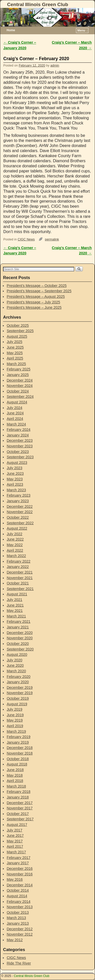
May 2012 (15, 940)
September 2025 (20, 331)
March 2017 (16, 852)
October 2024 (18, 391)
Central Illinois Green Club (38, 4)
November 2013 (20, 907)
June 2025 (15, 347)
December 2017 (20, 803)
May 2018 (15, 775)
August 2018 (17, 764)
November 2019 (20, 693)
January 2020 (18, 682)
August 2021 (17, 594)
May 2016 (15, 879)
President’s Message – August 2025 (36, 297)
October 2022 (18, 517)
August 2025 (17, 336)
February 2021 (18, 622)
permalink (52, 239)
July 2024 (14, 408)
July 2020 (14, 660)
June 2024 (15, 413)
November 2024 (20, 386)
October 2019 (18, 698)
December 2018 (20, 748)
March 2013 (16, 918)
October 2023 (18, 452)
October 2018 (18, 759)
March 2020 (16, 671)
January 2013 (18, 923)
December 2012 (20, 929)
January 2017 (18, 863)
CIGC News (26, 239)
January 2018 (18, 797)
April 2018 (15, 781)
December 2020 (20, 633)
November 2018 (20, 753)
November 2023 (20, 446)
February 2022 (18, 561)
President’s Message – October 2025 (37, 286)
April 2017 (15, 846)
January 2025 (18, 375)
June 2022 (15, 539)
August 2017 (17, 825)
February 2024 (18, 430)
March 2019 (16, 731)
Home (11, 30)
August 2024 (17, 402)
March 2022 (16, 556)
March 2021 (16, 616)
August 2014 (17, 896)
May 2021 (15, 611)
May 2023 (15, 479)
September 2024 (20, 397)
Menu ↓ (82, 30)
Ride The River (19, 963)
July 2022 (14, 534)
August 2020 (17, 655)
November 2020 (20, 638)
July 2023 (14, 468)
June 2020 (15, 665)
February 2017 (18, 858)
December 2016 (20, 869)
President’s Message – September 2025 (39, 291)
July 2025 (14, 342)
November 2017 (20, 808)
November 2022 (20, 512)
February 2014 (18, 902)
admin (55, 65)
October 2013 (18, 912)
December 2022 (20, 507)
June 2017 (15, 836)
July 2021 (14, 600)
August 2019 (17, 704)
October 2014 (18, 890)
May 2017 (15, 841)
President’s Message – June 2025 (34, 307)
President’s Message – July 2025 (33, 302)
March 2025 (16, 364)
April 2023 (15, 484)
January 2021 (18, 627)
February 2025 (18, 369)
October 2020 (18, 644)
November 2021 (20, 578)
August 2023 (17, 463)
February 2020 (18, 677)
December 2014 (20, 885)
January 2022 (18, 567)
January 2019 (18, 742)
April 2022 (15, 550)
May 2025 (15, 353)
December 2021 (20, 572)
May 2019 (15, 720)
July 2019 (14, 709)
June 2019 (15, 715)
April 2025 (15, 358)
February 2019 (18, 737)
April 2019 (15, 726)
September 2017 (20, 819)
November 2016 (20, 874)
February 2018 (18, 792)
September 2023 (20, 457)
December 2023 (20, 440)
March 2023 (16, 490)
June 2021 (15, 605)
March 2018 (16, 786)
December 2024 (20, 380)
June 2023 (15, 473)
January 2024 (18, 435)
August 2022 (17, 528)
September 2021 (20, 589)
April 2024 (15, 419)
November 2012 (20, 934)
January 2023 (18, 501)
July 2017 (14, 830)
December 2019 (20, 688)
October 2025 (18, 325)
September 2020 (20, 649)
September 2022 (20, 523)
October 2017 (18, 814)
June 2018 (15, 770)
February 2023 (18, 495)
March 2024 (16, 424)
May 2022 (15, 545)
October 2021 (18, 583)
